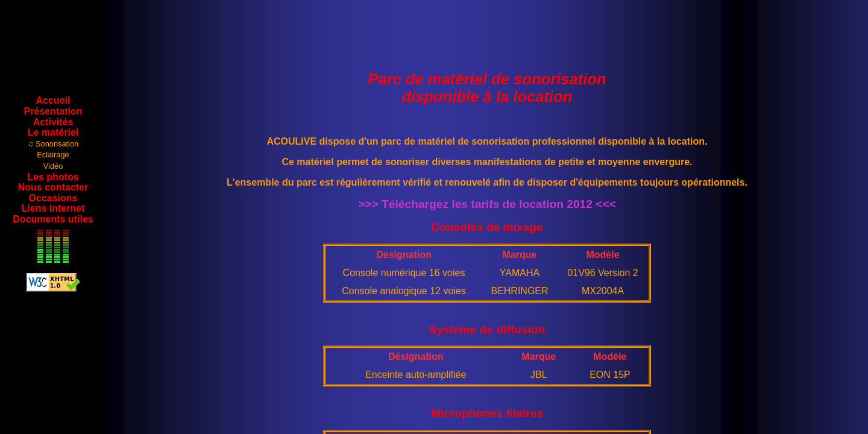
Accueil (53, 100)
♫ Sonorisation (53, 144)
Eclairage (53, 155)
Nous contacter (53, 187)
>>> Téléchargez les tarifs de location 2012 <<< (487, 204)
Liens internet (53, 208)
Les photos (53, 177)
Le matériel (53, 132)
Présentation (53, 111)
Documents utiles (53, 219)
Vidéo (53, 166)
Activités (53, 122)
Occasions (53, 198)
